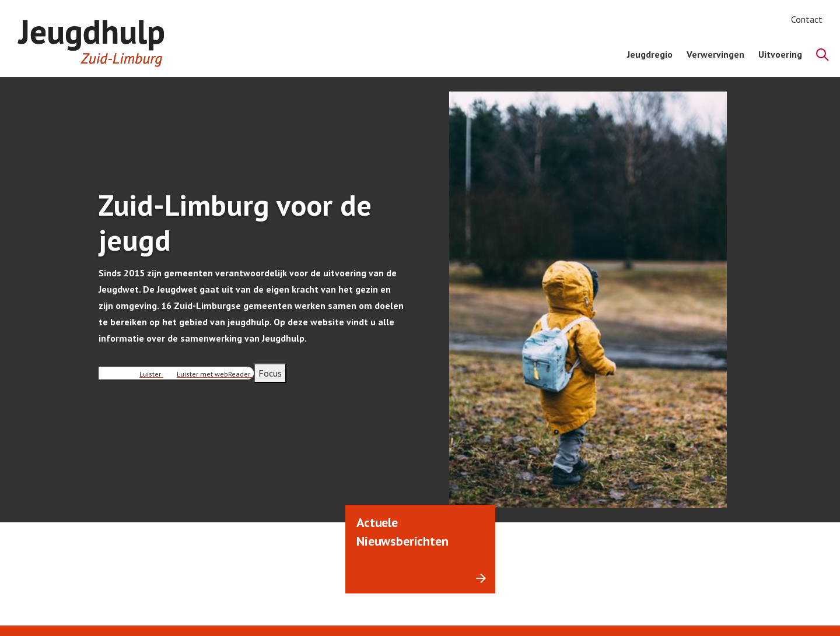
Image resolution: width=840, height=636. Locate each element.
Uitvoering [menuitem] (780, 54)
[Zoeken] (822, 55)
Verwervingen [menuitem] (715, 54)
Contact (807, 19)
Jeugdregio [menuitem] (650, 54)
